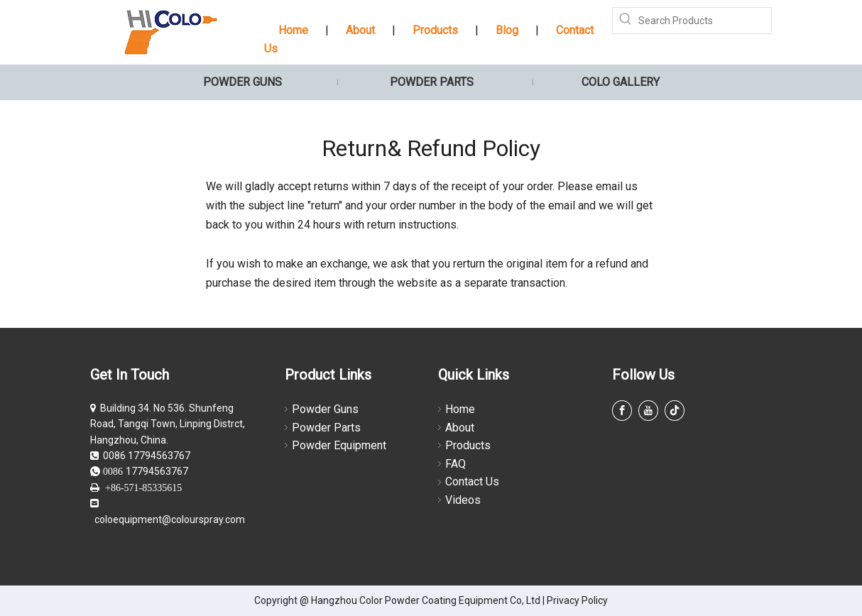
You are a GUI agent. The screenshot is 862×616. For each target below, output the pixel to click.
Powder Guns (325, 409)
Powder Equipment (339, 445)
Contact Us (472, 482)
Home (293, 30)
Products (435, 30)
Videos (463, 500)
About (360, 30)
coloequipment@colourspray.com (170, 519)
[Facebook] (622, 411)
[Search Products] (705, 21)
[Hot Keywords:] (626, 21)
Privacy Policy (577, 600)
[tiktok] (675, 411)
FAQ (455, 464)
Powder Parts (326, 428)
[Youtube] (648, 411)
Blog (507, 30)
